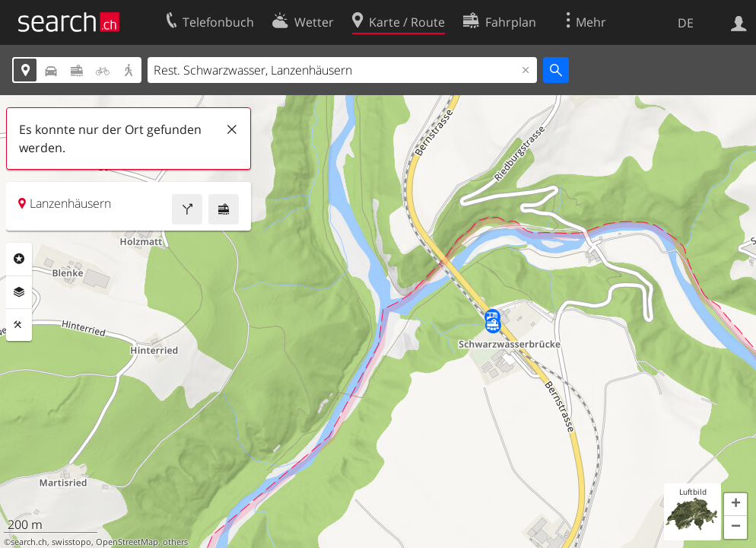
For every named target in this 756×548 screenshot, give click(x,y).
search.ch (29, 542)
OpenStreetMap (127, 542)
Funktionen (19, 325)
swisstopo (71, 542)
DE (686, 23)
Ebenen (19, 292)
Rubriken (19, 259)
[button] (735, 505)
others (175, 542)
